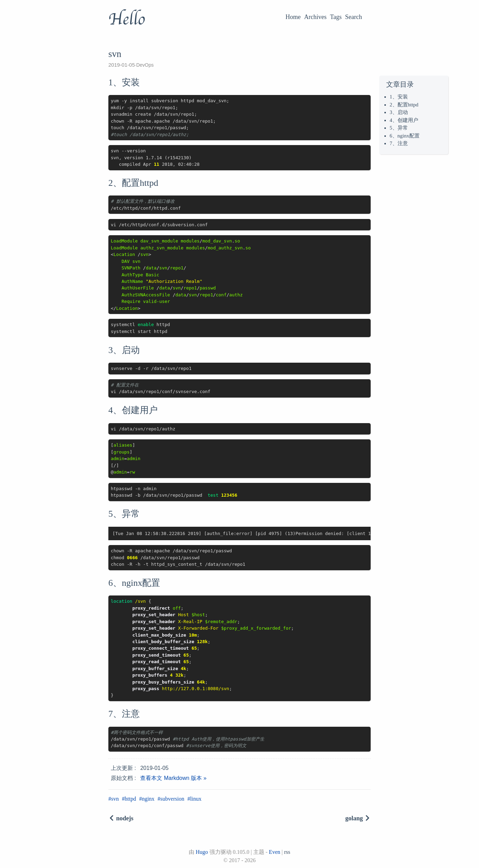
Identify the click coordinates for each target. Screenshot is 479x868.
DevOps (145, 65)
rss (287, 852)
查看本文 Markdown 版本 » (173, 778)
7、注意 (399, 143)
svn (115, 799)
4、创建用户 (404, 120)
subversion (172, 799)
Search (354, 17)
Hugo (202, 852)
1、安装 (399, 97)
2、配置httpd (404, 105)
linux (196, 799)
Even (275, 852)
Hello (127, 19)
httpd (130, 799)
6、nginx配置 (405, 136)
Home (293, 17)
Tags (336, 17)
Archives (315, 17)
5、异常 (399, 128)
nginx (148, 799)
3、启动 (399, 112)
